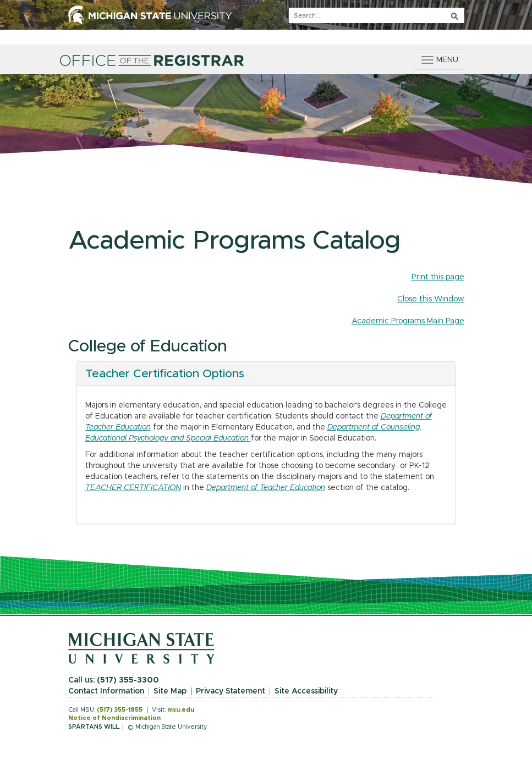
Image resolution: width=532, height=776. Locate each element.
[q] (377, 15)
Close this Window (431, 299)
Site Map (170, 691)
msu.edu (181, 710)
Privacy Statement (231, 691)
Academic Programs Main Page (408, 321)
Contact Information (106, 691)
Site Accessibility (306, 691)
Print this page (438, 277)
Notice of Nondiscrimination (114, 718)
